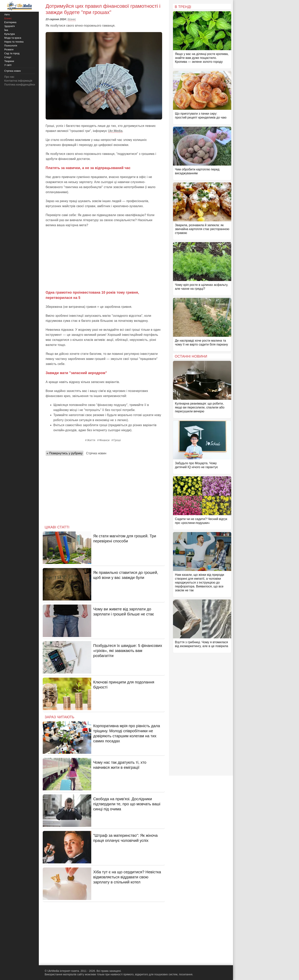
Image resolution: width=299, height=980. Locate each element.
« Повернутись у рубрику (65, 453)
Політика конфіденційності (21, 85)
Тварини (9, 61)
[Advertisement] (104, 259)
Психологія (11, 46)
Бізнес (72, 19)
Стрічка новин (96, 453)
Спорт (8, 57)
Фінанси (104, 440)
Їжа (6, 30)
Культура (10, 34)
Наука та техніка (14, 42)
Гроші (117, 440)
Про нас (9, 77)
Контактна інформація (18, 81)
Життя (91, 440)
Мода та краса (13, 38)
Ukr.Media (115, 131)
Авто (7, 14)
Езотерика (10, 22)
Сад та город (12, 53)
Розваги (9, 49)
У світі (8, 65)
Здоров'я (10, 26)
